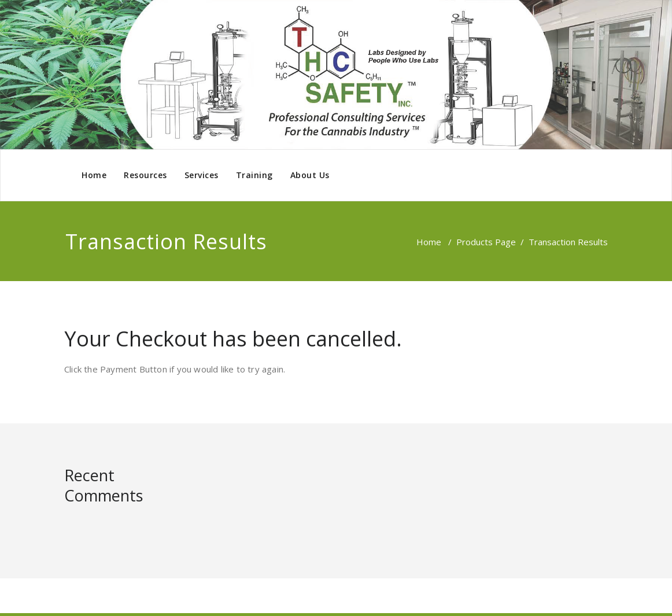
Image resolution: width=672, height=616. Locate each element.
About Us (310, 175)
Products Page (486, 242)
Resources (145, 175)
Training (254, 175)
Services (202, 175)
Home (94, 175)
